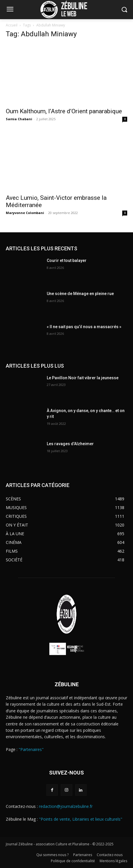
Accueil (12, 25)
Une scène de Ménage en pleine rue (80, 294)
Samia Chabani (19, 119)
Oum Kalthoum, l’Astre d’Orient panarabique (64, 111)
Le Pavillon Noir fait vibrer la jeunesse (83, 378)
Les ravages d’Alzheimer (70, 444)
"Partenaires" (31, 749)
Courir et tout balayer (67, 260)
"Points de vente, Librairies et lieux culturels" (81, 819)
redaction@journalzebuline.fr (66, 806)
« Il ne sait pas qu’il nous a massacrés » (84, 327)
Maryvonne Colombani (25, 213)
